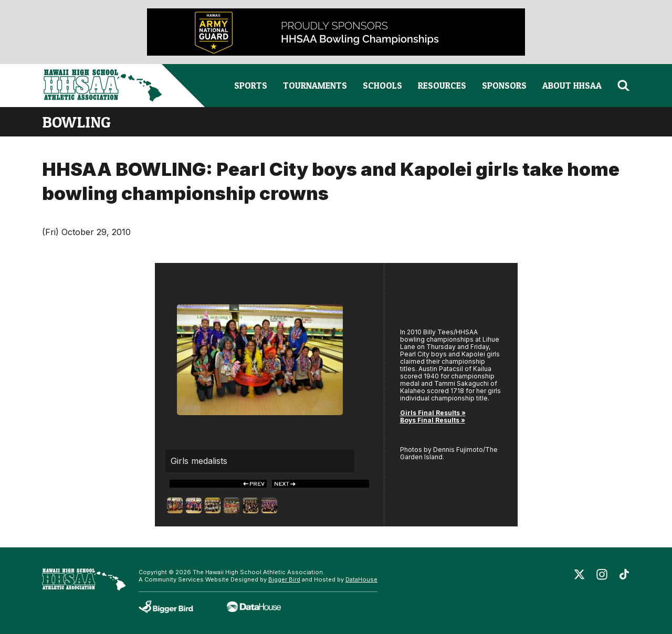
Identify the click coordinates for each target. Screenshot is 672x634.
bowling (76, 122)
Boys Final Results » (433, 420)
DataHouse (361, 579)
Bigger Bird (284, 579)
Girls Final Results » (433, 413)
